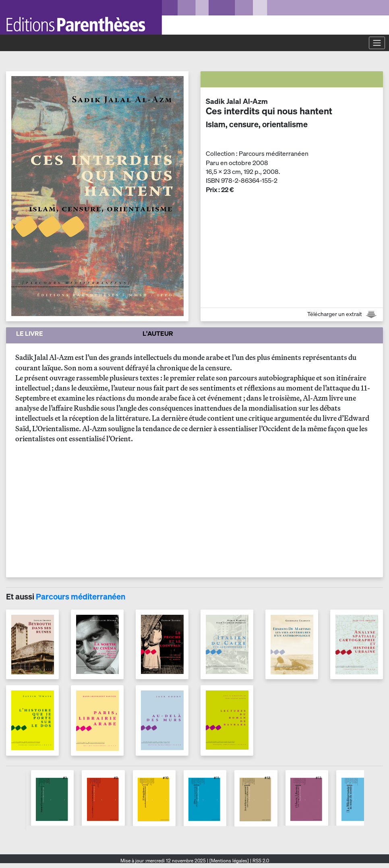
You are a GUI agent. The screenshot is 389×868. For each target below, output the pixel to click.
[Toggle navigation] (377, 43)
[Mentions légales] (229, 861)
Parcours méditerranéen (81, 596)
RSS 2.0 (260, 861)
